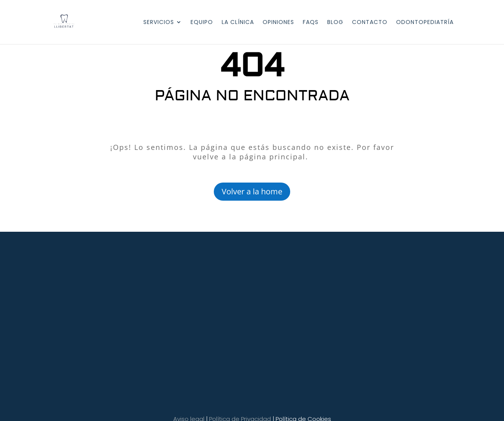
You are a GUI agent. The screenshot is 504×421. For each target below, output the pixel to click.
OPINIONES (278, 23)
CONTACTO (370, 23)
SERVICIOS (159, 23)
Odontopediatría (425, 23)
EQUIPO (202, 23)
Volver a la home (252, 191)
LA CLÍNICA (238, 23)
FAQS (311, 23)
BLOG (335, 23)
